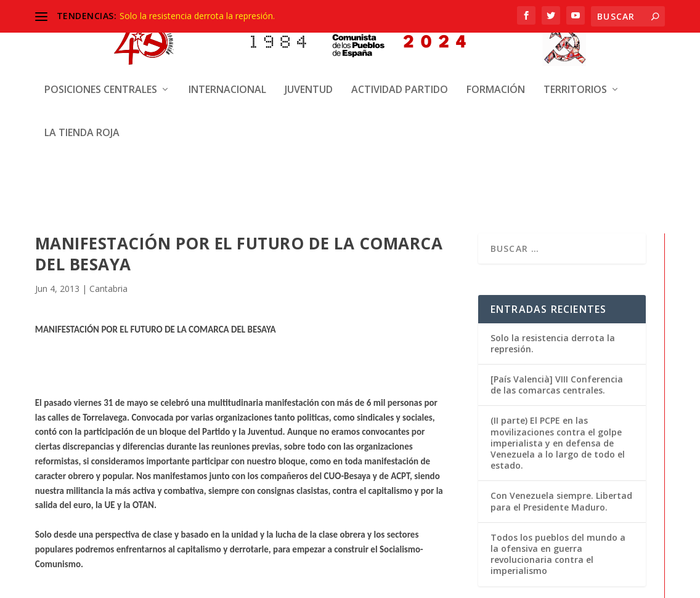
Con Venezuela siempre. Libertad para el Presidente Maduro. (561, 501)
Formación (496, 79)
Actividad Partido (400, 79)
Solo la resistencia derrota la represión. (197, 16)
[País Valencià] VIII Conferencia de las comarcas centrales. (557, 385)
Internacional (227, 79)
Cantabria (108, 289)
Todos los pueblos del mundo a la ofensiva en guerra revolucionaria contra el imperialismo (558, 554)
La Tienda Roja (82, 122)
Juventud (309, 79)
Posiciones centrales (101, 79)
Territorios (575, 79)
